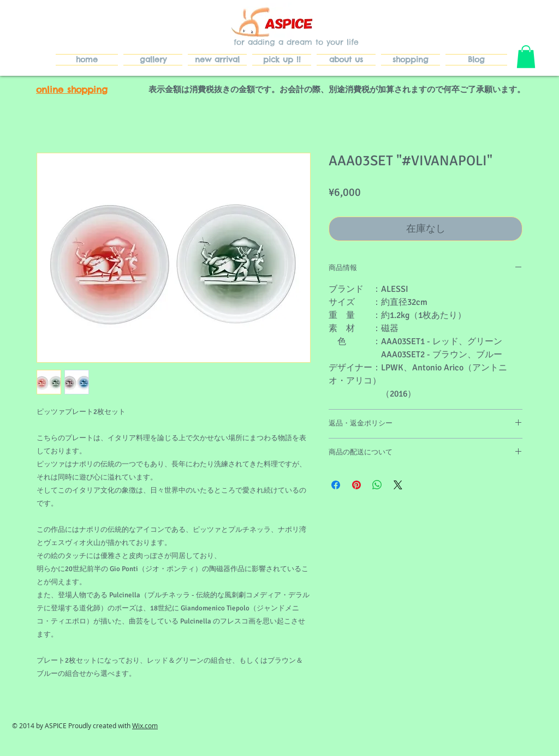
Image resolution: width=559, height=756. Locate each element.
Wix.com (145, 725)
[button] (526, 57)
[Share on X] (398, 485)
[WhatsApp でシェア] (377, 485)
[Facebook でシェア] (336, 485)
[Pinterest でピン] (356, 485)
